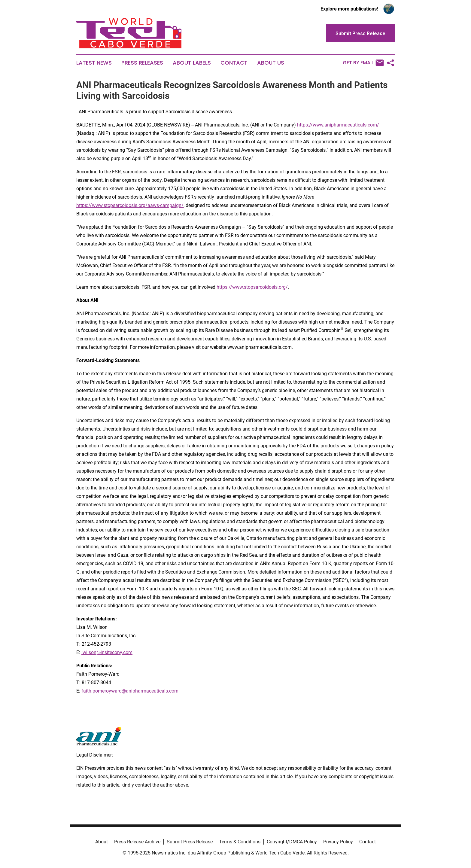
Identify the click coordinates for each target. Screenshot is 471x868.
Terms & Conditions (240, 842)
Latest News (94, 63)
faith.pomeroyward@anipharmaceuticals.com (130, 691)
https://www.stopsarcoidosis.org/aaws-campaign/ (130, 205)
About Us (271, 63)
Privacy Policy (338, 842)
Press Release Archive (137, 842)
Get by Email (363, 63)
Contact (234, 63)
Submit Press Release (190, 842)
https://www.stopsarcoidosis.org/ (252, 287)
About (102, 842)
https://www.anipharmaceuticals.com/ (338, 125)
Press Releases (142, 63)
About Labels (192, 63)
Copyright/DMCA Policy (292, 842)
